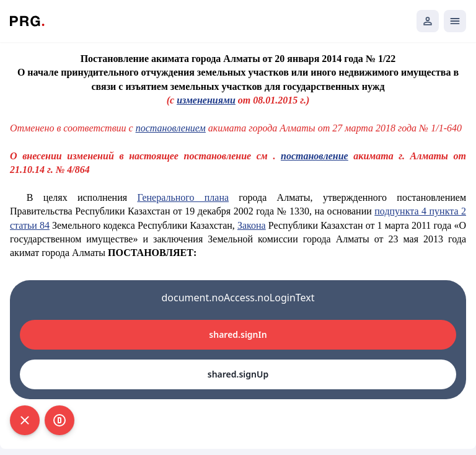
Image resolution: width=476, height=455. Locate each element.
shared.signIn (238, 334)
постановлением (171, 128)
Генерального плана (183, 197)
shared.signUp (238, 374)
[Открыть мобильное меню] (455, 21)
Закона (252, 225)
